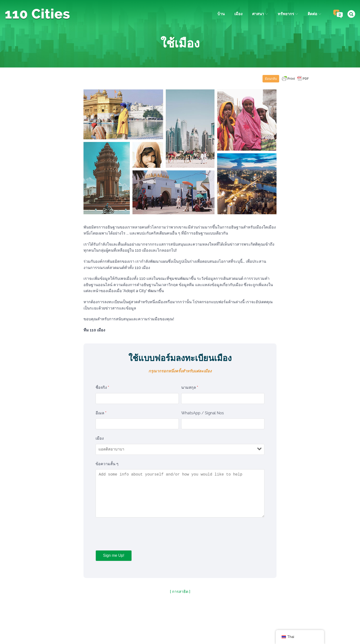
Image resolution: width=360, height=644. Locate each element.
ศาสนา (260, 14)
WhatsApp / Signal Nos (203, 413)
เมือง (238, 14)
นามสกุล (190, 387)
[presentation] (132, 535)
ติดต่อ (314, 14)
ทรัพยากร (288, 14)
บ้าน (221, 14)
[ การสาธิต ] (180, 592)
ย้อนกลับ (271, 79)
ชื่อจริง (102, 387)
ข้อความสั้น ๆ (107, 464)
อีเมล (101, 413)
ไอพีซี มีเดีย (217, 629)
